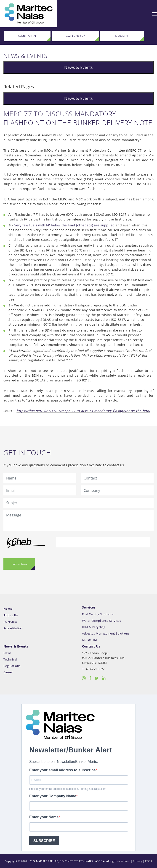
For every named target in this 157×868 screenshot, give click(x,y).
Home (8, 609)
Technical (10, 659)
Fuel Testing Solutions (98, 614)
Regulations (12, 666)
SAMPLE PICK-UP (75, 36)
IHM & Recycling (94, 627)
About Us (11, 615)
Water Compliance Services (102, 621)
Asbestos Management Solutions (106, 634)
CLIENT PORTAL (27, 36)
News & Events (78, 67)
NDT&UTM (90, 640)
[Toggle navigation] (154, 14)
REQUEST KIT (122, 36)
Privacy (138, 861)
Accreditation (13, 628)
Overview (10, 622)
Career (8, 672)
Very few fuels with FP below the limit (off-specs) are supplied (64, 225)
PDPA (149, 861)
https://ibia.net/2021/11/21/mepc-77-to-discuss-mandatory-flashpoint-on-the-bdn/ (83, 411)
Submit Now (19, 564)
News (7, 653)
